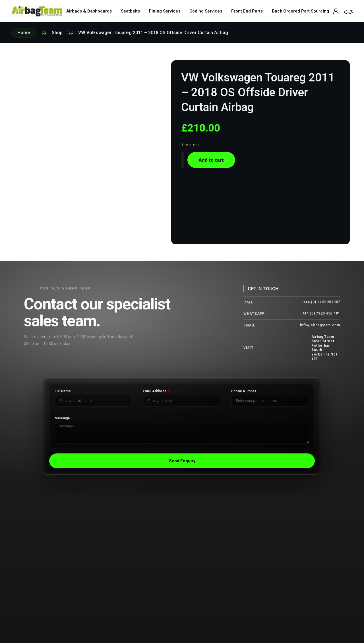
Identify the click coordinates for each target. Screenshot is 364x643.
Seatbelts (130, 11)
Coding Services (206, 11)
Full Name (63, 390)
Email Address (155, 390)
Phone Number (244, 390)
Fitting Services (165, 11)
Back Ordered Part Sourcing (300, 11)
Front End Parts (247, 11)
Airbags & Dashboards (89, 11)
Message (62, 417)
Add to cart (215, 160)
